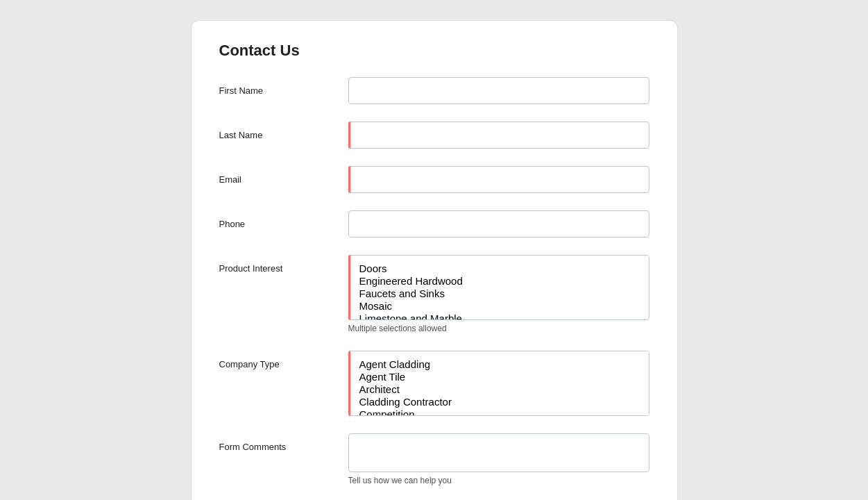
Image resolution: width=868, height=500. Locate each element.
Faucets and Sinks (499, 294)
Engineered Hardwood (499, 281)
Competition (499, 415)
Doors (499, 269)
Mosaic (499, 306)
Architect (499, 390)
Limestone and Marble (499, 319)
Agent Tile (499, 377)
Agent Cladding (499, 365)
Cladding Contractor (499, 402)
